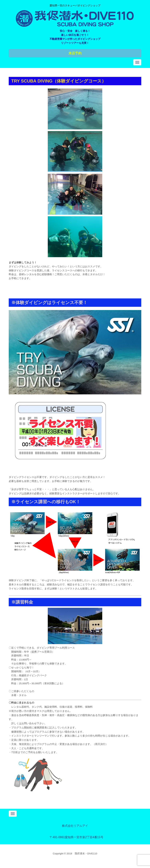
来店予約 (75, 53)
